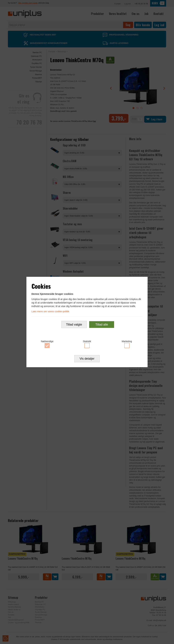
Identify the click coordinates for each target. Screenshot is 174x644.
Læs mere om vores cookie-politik (50, 310)
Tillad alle (102, 325)
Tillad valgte (74, 325)
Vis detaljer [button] (87, 361)
